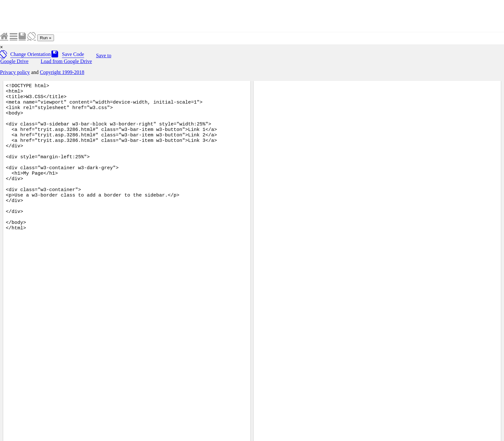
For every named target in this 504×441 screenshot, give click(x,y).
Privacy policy (15, 72)
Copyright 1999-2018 (62, 72)
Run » (46, 38)
